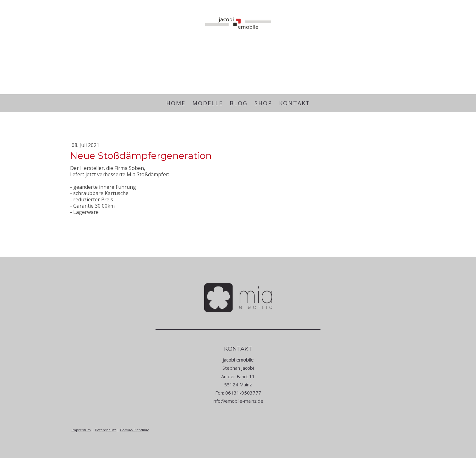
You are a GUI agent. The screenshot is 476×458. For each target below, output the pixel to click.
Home (176, 103)
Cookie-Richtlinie (135, 430)
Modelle (208, 103)
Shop (263, 103)
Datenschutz (105, 430)
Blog (239, 103)
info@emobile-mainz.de (238, 401)
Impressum (81, 430)
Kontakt (295, 103)
